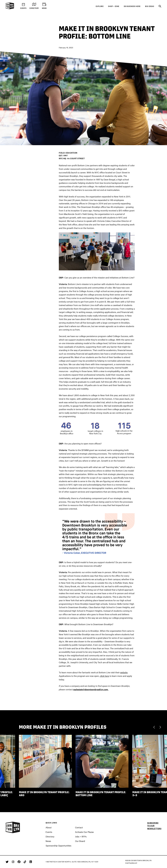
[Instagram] (13, 862)
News (48, 841)
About (49, 828)
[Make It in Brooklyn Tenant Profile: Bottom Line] (102, 761)
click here (104, 676)
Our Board (80, 841)
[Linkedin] (31, 862)
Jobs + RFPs (81, 837)
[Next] (160, 727)
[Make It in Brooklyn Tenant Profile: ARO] (45, 761)
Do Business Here (132, 6)
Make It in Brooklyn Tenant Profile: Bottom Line (101, 794)
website (124, 673)
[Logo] (10, 9)
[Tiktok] (25, 862)
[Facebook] (19, 862)
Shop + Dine (114, 6)
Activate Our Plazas (84, 832)
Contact (79, 828)
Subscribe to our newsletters (154, 826)
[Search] (160, 6)
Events (49, 832)
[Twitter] (7, 862)
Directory (50, 837)
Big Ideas (150, 6)
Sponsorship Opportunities (58, 846)
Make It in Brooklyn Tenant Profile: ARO (44, 794)
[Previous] (155, 727)
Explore (100, 6)
